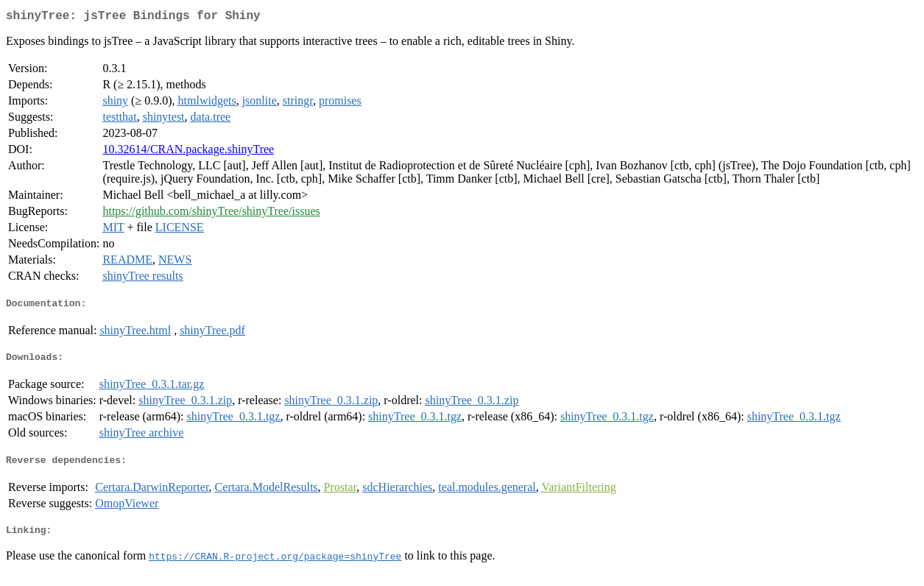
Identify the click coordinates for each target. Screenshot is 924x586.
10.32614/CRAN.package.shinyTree (188, 152)
